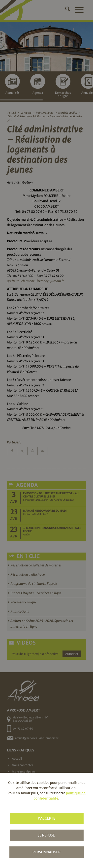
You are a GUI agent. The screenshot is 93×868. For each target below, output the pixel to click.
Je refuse (46, 835)
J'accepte (46, 818)
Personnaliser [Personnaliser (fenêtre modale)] (46, 852)
